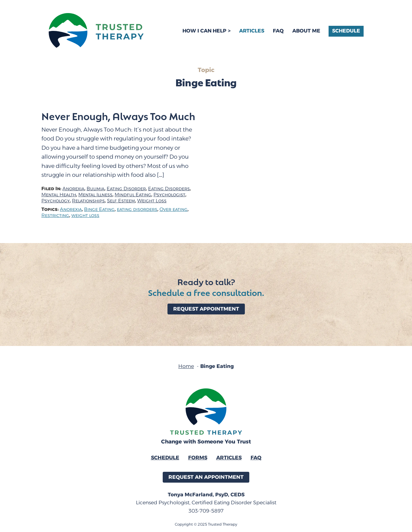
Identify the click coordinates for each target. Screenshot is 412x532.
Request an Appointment (206, 477)
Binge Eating (99, 209)
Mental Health (59, 195)
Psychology (56, 201)
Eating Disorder (126, 189)
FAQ (278, 31)
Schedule (346, 31)
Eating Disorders (169, 189)
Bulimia (96, 189)
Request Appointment (206, 309)
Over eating (174, 209)
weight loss (85, 216)
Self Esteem (121, 201)
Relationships (88, 201)
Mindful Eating (133, 195)
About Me (306, 31)
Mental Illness (95, 195)
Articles (252, 31)
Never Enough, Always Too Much (118, 116)
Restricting (55, 216)
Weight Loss (152, 201)
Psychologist (169, 195)
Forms (198, 458)
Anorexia (73, 189)
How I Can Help (204, 31)
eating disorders (137, 209)
